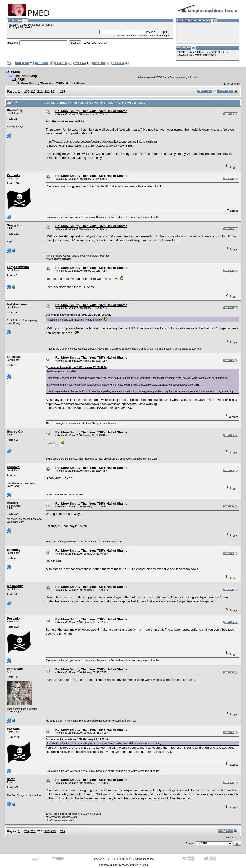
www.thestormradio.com (58, 259)
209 (27, 92)
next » (237, 84)
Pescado (13, 175)
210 (33, 92)
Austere (13, 503)
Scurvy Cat (15, 431)
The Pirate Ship (26, 76)
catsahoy (14, 550)
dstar (11, 779)
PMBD (16, 72)
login (39, 25)
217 (63, 92)
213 (53, 92)
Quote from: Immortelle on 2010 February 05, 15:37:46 (77, 739)
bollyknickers (17, 304)
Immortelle (15, 669)
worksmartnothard (205, 55)
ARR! (21, 80)
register (49, 25)
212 (47, 92)
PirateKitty (15, 110)
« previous (228, 84)
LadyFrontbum (18, 267)
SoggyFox (15, 225)
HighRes (13, 467)
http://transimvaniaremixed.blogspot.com (88, 721)
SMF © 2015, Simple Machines (137, 859)
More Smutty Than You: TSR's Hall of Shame (53, 83)
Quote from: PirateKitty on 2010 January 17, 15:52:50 (76, 367)
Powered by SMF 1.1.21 (105, 859)
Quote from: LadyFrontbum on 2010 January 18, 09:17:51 (78, 315)
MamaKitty (15, 586)
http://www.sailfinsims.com (60, 820)
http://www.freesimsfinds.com (61, 817)
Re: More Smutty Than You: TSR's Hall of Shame (91, 111)
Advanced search (95, 43)
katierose (14, 357)
